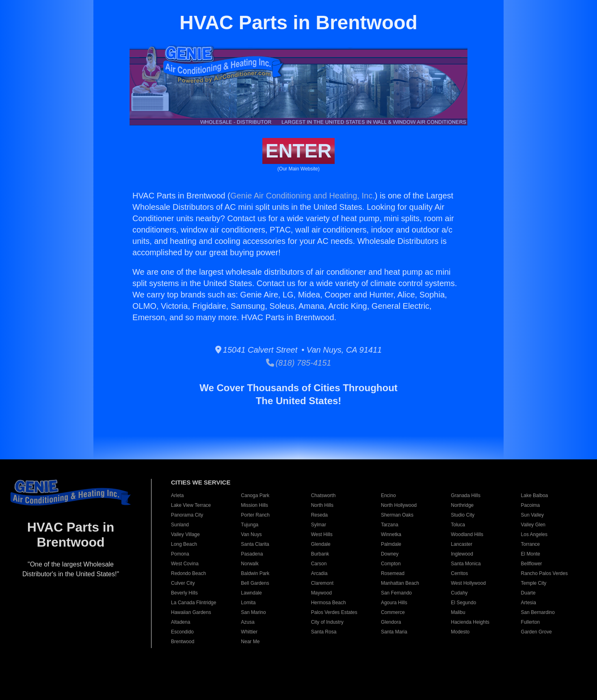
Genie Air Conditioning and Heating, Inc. (303, 196)
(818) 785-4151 (299, 363)
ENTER (299, 151)
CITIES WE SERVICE (201, 482)
